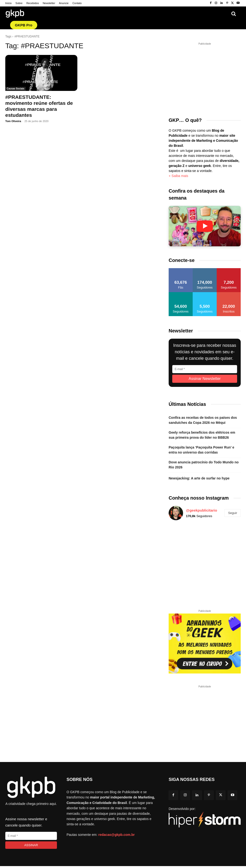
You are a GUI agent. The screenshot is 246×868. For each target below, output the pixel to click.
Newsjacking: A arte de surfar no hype (199, 478)
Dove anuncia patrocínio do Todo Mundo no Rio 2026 (204, 465)
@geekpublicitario (202, 510)
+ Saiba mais (178, 176)
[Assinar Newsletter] (205, 379)
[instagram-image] (180, 536)
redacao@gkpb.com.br (116, 835)
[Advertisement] (207, 76)
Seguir (233, 513)
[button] (234, 14)
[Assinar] (31, 845)
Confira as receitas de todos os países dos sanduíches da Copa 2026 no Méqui (203, 420)
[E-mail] (205, 369)
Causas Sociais (15, 89)
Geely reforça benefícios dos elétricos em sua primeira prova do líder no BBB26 (202, 435)
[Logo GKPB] (15, 14)
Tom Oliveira (13, 121)
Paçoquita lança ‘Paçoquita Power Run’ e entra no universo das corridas (201, 450)
